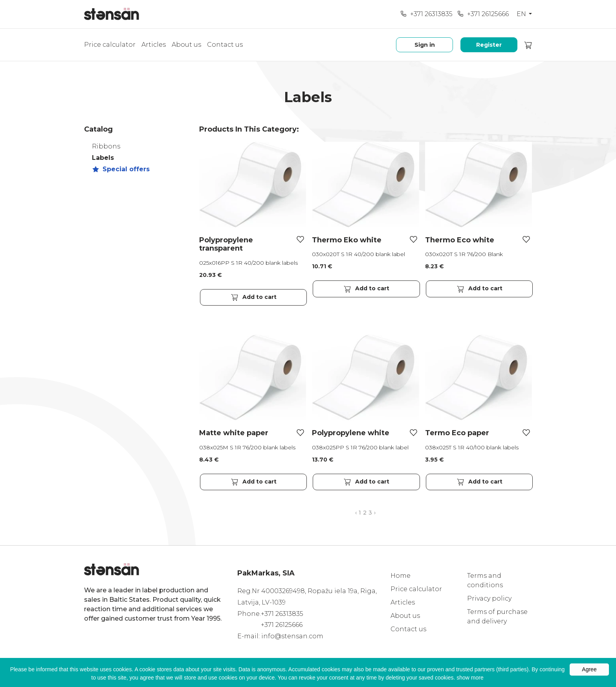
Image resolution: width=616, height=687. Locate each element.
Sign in (425, 45)
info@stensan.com (292, 636)
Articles (154, 45)
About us (186, 45)
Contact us (225, 45)
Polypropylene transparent (226, 244)
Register (489, 45)
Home (401, 576)
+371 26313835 (426, 14)
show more (470, 678)
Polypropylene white (351, 433)
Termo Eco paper (457, 433)
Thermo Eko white (347, 240)
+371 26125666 (483, 14)
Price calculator (110, 45)
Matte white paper (234, 433)
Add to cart (253, 297)
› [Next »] (375, 513)
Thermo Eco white (460, 240)
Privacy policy (489, 598)
